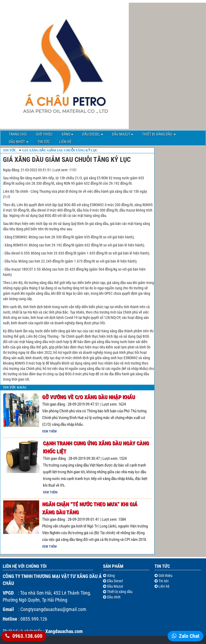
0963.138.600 (27, 636)
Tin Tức (10, 150)
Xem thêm (49, 431)
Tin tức (44, 142)
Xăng (67, 134)
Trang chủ (18, 134)
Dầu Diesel (93, 134)
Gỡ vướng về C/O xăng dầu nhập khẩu (89, 397)
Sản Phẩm (113, 566)
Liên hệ (65, 142)
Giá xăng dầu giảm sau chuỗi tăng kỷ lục (60, 150)
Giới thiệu (44, 134)
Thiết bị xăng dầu (159, 134)
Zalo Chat (189, 636)
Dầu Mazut (123, 134)
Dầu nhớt (19, 142)
